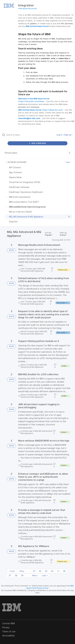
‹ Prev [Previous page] (21, 571)
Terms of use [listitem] (9, 631)
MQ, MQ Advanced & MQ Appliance (33, 270)
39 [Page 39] (22, 575)
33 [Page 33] (46, 571)
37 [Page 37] (10, 575)
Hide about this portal (27, 8)
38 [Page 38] (16, 575)
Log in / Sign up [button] (65, 135)
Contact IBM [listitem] (9, 623)
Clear (68, 162)
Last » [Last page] (45, 575)
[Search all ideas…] (22, 135)
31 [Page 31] (34, 571)
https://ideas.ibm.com (52, 110)
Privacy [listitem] (6, 627)
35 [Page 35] (58, 571)
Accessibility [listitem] (9, 636)
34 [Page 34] (52, 571)
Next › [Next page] (35, 575)
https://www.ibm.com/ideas (31, 101)
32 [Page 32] (40, 571)
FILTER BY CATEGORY (16, 162)
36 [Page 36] (64, 571)
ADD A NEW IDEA (37, 143)
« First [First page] (12, 571)
